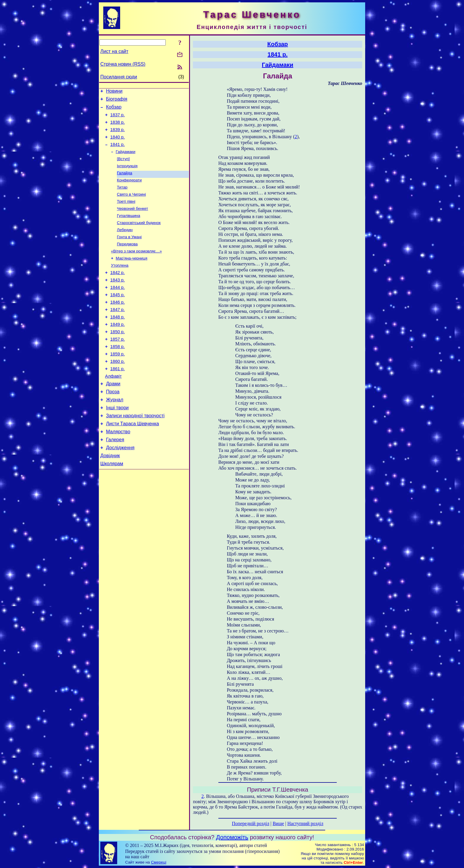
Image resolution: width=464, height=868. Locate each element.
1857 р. (118, 365)
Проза (113, 424)
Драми (113, 415)
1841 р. (118, 152)
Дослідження (120, 486)
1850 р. (118, 357)
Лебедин (125, 244)
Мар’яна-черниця (132, 275)
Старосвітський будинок (139, 236)
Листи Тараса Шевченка (132, 459)
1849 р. (118, 349)
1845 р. (118, 315)
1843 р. (118, 299)
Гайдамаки (125, 159)
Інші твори (117, 442)
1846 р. (118, 324)
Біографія (117, 101)
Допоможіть (232, 837)
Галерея (115, 477)
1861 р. (118, 398)
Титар (122, 198)
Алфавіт (113, 407)
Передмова (127, 259)
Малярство (118, 468)
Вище (278, 823)
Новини (114, 92)
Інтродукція (127, 175)
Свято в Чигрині (131, 206)
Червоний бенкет (132, 221)
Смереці (159, 862)
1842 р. (118, 291)
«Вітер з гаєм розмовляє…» (136, 267)
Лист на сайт (114, 51)
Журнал (115, 433)
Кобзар (114, 110)
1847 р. (118, 332)
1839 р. (118, 135)
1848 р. (118, 340)
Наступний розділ (305, 823)
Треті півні (126, 213)
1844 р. (118, 307)
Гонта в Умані (129, 252)
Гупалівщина (129, 229)
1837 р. (118, 118)
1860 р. (118, 390)
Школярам (112, 504)
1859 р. (118, 382)
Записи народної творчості (135, 451)
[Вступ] (123, 167)
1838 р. (118, 127)
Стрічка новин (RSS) (123, 64)
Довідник (110, 495)
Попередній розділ (251, 823)
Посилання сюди (119, 77)
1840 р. (118, 143)
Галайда (125, 182)
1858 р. (118, 373)
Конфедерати (129, 190)
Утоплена (120, 282)
